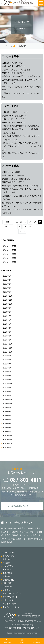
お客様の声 (7, 587)
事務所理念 (7, 573)
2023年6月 (7, 368)
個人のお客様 (8, 553)
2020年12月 (8, 436)
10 (21, 222)
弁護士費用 (7, 583)
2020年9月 (7, 448)
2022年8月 (7, 388)
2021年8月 (7, 412)
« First (6, 222)
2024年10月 (8, 304)
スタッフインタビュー (12, 593)
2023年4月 (7, 376)
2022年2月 (7, 392)
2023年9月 (7, 356)
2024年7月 (7, 316)
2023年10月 (8, 352)
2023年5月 (7, 372)
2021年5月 (7, 420)
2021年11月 (8, 404)
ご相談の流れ (8, 580)
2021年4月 (7, 424)
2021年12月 (8, 400)
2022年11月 (8, 384)
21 (6, 227)
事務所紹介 (7, 570)
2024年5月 (7, 324)
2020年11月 (8, 440)
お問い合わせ (8, 600)
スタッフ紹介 (8, 566)
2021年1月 (7, 432)
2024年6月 (7, 320)
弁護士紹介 (7, 559)
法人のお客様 (8, 556)
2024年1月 (7, 340)
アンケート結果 (9, 246)
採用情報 (6, 590)
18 (30, 222)
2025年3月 (7, 284)
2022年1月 (7, 396)
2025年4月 (7, 280)
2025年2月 (7, 288)
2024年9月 (7, 308)
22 (11, 227)
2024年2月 (7, 336)
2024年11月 (8, 300)
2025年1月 (7, 292)
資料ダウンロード (10, 597)
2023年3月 (7, 380)
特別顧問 (6, 563)
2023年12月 (8, 344)
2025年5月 (7, 276)
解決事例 (6, 576)
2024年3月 (7, 332)
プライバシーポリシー (12, 607)
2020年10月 (8, 444)
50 (30, 227)
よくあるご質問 (9, 604)
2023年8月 (7, 360)
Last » (22, 231)
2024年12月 (8, 296)
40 (25, 227)
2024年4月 (7, 328)
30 (19, 227)
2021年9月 (7, 408)
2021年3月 (7, 428)
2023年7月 (7, 364)
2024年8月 (7, 312)
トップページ (7, 46)
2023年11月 (8, 348)
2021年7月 (7, 416)
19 (35, 222)
